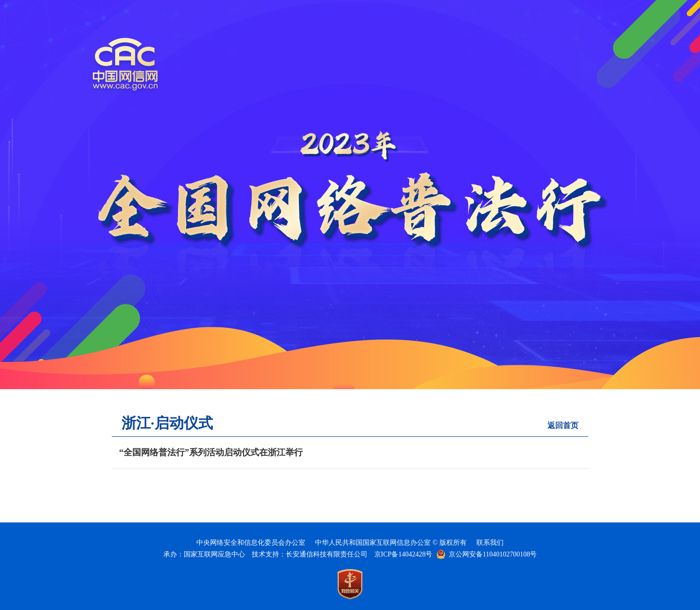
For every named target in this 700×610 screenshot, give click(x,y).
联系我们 (490, 543)
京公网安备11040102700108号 (493, 554)
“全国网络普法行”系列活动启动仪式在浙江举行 (211, 452)
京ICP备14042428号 (403, 554)
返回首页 (563, 425)
